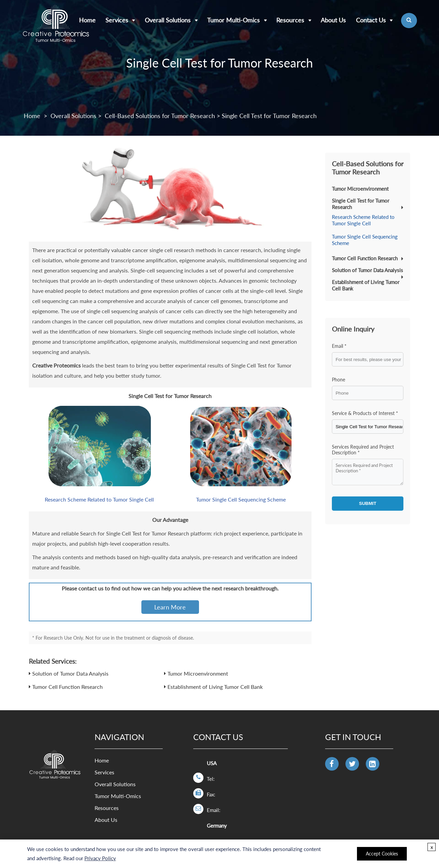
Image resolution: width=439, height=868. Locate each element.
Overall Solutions (168, 20)
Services (117, 20)
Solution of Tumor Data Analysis (70, 673)
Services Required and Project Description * (363, 450)
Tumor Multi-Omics (233, 20)
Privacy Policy (100, 858)
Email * (339, 346)
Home (32, 116)
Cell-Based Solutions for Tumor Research (160, 116)
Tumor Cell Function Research (67, 687)
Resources (290, 20)
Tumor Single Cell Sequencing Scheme (241, 499)
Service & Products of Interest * (365, 413)
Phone (338, 380)
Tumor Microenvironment (198, 673)
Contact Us (371, 20)
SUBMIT (368, 503)
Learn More (170, 607)
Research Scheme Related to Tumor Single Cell (99, 499)
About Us (333, 20)
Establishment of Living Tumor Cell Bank (215, 687)
